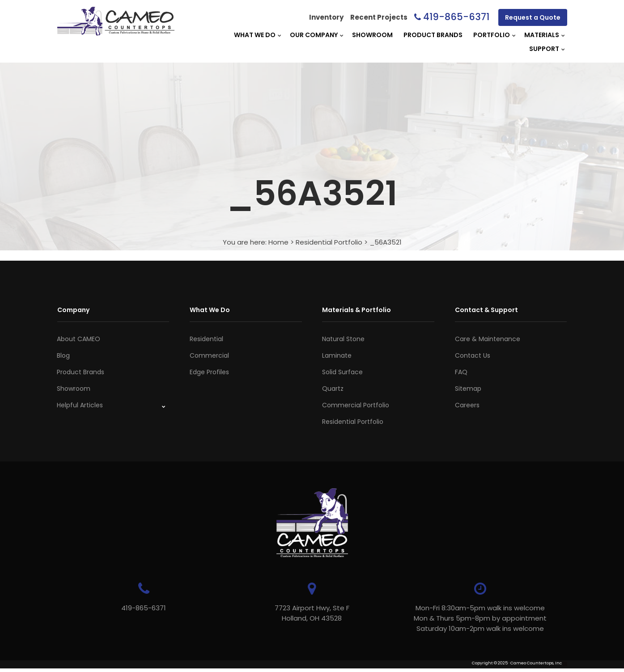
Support (544, 49)
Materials (542, 35)
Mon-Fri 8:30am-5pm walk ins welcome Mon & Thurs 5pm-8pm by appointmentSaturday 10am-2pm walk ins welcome (446, 618)
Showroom (372, 35)
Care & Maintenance (488, 339)
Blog (63, 355)
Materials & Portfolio (357, 310)
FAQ (461, 372)
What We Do (255, 35)
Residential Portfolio (329, 242)
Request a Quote (533, 17)
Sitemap (468, 389)
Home (278, 242)
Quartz (333, 389)
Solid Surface (342, 372)
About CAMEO (79, 339)
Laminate (337, 355)
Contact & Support (486, 310)
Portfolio (492, 35)
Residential (206, 339)
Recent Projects (379, 17)
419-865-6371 (456, 17)
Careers (467, 405)
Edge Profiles (209, 372)
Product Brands (433, 35)
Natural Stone (343, 339)
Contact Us (473, 355)
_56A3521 (386, 242)
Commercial (209, 355)
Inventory (326, 17)
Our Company (314, 35)
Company (73, 310)
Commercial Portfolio (356, 405)
